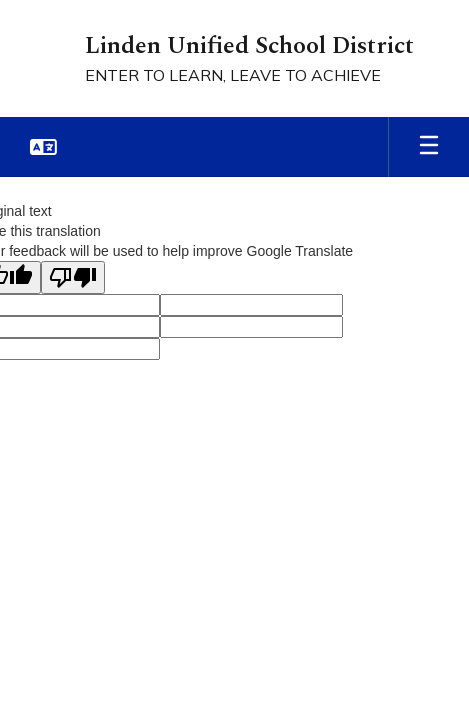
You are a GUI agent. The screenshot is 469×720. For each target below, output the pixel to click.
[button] (43, 147)
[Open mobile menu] (429, 147)
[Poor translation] (73, 277)
